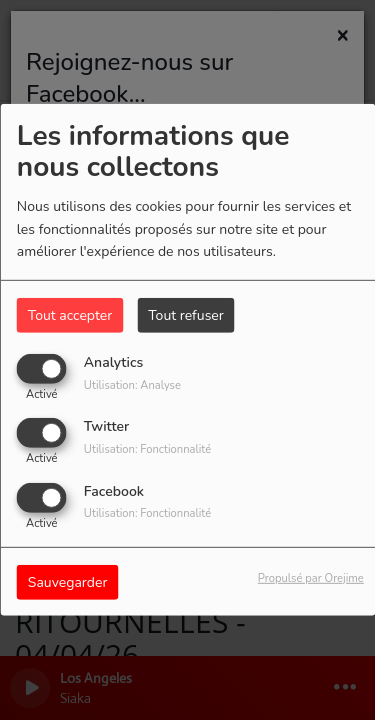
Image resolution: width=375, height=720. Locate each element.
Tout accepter (70, 315)
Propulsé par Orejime (311, 577)
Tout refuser (186, 315)
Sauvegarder (68, 581)
